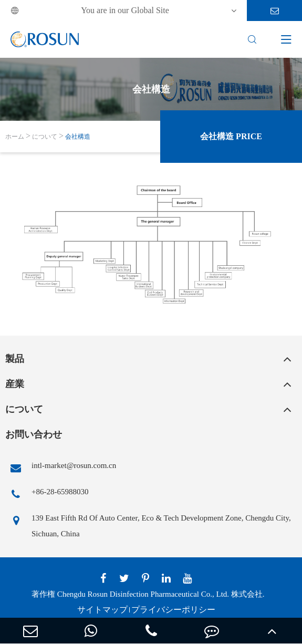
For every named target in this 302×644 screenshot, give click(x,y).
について (45, 137)
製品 (15, 359)
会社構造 (78, 137)
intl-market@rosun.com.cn (61, 468)
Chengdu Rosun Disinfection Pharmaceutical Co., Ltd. (143, 594)
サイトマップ (102, 610)
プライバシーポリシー (173, 610)
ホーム (15, 137)
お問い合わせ (34, 434)
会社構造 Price (231, 136)
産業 (15, 384)
